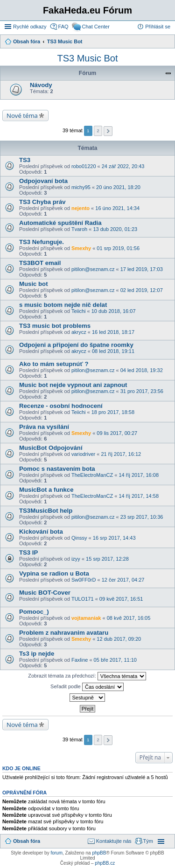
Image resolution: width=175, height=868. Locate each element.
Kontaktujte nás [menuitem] (114, 841)
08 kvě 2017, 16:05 (129, 618)
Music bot (34, 284)
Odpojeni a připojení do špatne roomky (76, 345)
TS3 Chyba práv (42, 202)
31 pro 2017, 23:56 (142, 391)
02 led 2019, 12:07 (142, 290)
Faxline (80, 660)
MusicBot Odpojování (51, 448)
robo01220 (84, 166)
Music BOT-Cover (45, 593)
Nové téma (22, 115)
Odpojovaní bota (43, 181)
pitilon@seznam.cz (93, 269)
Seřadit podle (87, 687)
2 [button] (98, 131)
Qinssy (79, 538)
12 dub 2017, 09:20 (119, 639)
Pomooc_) (34, 612)
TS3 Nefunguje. (42, 242)
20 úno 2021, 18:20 (118, 187)
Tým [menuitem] (148, 841)
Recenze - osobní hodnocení (61, 406)
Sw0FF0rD (84, 580)
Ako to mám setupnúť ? (54, 364)
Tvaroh (79, 229)
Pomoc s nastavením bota (57, 469)
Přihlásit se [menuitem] (158, 27)
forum (56, 853)
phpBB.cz (105, 863)
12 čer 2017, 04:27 (123, 580)
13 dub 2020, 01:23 (115, 229)
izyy (76, 559)
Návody (41, 85)
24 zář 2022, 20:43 (123, 166)
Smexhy (81, 248)
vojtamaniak (86, 618)
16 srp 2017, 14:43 (114, 538)
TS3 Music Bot (87, 58)
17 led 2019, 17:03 (142, 269)
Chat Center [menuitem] (96, 27)
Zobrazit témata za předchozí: (87, 676)
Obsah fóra (27, 841)
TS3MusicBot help (46, 511)
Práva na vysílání (44, 427)
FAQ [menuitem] (63, 27)
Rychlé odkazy (30, 27)
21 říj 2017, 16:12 (121, 454)
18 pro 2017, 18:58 (113, 412)
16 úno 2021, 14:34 (117, 208)
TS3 (25, 160)
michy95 (81, 187)
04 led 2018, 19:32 (142, 370)
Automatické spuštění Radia (60, 223)
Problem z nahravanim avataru (64, 633)
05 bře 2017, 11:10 (115, 660)
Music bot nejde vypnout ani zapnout (73, 385)
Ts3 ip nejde (37, 654)
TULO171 (83, 599)
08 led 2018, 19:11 (113, 351)
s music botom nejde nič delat (63, 305)
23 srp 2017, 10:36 (142, 517)
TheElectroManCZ (92, 475)
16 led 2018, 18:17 (113, 332)
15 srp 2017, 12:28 (107, 559)
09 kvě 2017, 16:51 (121, 599)
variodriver (83, 454)
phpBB (99, 853)
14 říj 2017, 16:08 (139, 475)
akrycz (79, 332)
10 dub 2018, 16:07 (114, 311)
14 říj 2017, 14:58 (139, 496)
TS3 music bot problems (55, 326)
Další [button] (108, 131)
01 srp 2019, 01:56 (118, 248)
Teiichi (79, 311)
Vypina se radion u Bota (54, 573)
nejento (80, 208)
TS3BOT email (40, 263)
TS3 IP (28, 553)
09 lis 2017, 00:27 (117, 433)
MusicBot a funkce (46, 490)
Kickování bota (41, 532)
